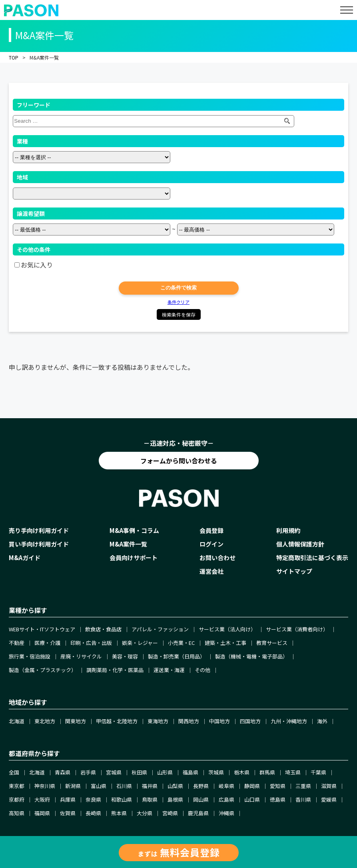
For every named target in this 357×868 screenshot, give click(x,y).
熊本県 (119, 813)
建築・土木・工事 (225, 643)
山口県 (252, 799)
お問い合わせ (217, 558)
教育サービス (272, 643)
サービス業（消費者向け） (297, 629)
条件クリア (178, 302)
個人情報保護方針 (300, 544)
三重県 (303, 786)
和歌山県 (122, 799)
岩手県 (88, 772)
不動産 (17, 643)
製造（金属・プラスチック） (43, 670)
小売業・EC (181, 643)
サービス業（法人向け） (227, 629)
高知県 (17, 813)
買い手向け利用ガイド (39, 544)
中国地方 (219, 721)
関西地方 (189, 721)
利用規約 (288, 530)
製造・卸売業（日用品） (177, 656)
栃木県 (242, 772)
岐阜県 (226, 786)
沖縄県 (226, 813)
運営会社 (211, 571)
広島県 (226, 799)
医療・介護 (47, 643)
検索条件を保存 (179, 314)
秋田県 (139, 772)
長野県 (201, 786)
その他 (202, 670)
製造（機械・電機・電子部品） (251, 656)
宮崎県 (170, 813)
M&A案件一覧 (128, 544)
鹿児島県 (198, 813)
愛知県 (278, 786)
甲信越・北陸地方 (117, 721)
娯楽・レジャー (140, 643)
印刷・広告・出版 (91, 643)
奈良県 (93, 799)
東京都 (17, 786)
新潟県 (73, 786)
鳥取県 (150, 799)
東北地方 (45, 721)
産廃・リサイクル (81, 656)
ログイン (211, 544)
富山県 (99, 786)
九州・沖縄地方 (289, 721)
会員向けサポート (134, 558)
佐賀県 (68, 813)
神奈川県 (45, 786)
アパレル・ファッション (160, 629)
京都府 (17, 799)
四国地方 (250, 721)
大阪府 (42, 799)
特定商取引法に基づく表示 (312, 558)
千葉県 (318, 772)
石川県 (124, 786)
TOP (14, 57)
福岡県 (42, 813)
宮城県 (114, 772)
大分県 (145, 813)
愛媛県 (329, 799)
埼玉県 (293, 772)
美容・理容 (125, 656)
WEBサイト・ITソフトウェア (42, 629)
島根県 (175, 799)
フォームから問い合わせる (179, 461)
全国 (14, 772)
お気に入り (37, 265)
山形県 (165, 772)
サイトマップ (294, 571)
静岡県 (252, 786)
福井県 (150, 786)
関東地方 (76, 721)
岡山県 (201, 799)
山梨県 (175, 786)
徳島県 (278, 799)
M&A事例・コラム (134, 530)
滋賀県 (329, 786)
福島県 (190, 772)
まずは (179, 852)
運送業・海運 (169, 670)
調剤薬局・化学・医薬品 (115, 670)
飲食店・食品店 (103, 629)
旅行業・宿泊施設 (30, 656)
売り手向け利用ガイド (39, 530)
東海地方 (158, 721)
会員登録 (211, 530)
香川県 (303, 799)
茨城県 (216, 772)
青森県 (63, 772)
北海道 (17, 721)
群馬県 (267, 772)
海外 (322, 721)
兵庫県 (68, 799)
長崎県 (93, 813)
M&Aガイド (25, 558)
